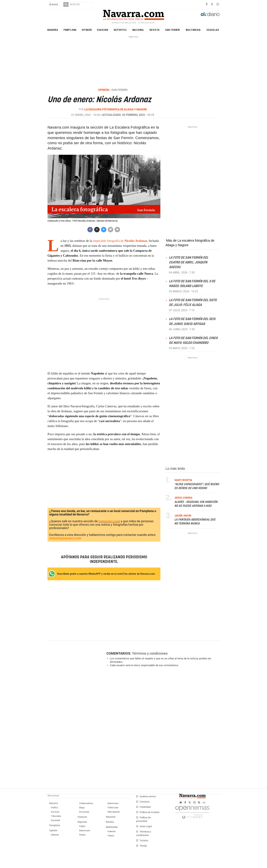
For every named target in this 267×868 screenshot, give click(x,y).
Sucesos (55, 812)
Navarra (53, 30)
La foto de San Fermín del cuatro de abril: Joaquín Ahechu (189, 262)
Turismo (144, 841)
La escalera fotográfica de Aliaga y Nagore (116, 109)
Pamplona (70, 30)
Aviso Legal (146, 826)
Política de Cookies (150, 812)
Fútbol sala (113, 808)
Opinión (87, 30)
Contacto (145, 802)
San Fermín (172, 30)
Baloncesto (85, 831)
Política (54, 808)
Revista (155, 30)
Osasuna (103, 30)
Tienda (143, 846)
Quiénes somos (148, 796)
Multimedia (193, 30)
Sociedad (55, 820)
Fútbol (82, 826)
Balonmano (113, 803)
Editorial (55, 835)
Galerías (112, 831)
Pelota (82, 835)
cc (204, 802)
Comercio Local (109, 521)
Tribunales (56, 816)
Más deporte (114, 812)
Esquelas (213, 30)
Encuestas (84, 812)
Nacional (138, 30)
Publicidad (145, 807)
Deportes (120, 30)
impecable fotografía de (119, 241)
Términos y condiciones (150, 653)
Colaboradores (86, 803)
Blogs (82, 808)
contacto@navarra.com (65, 538)
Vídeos (111, 836)
